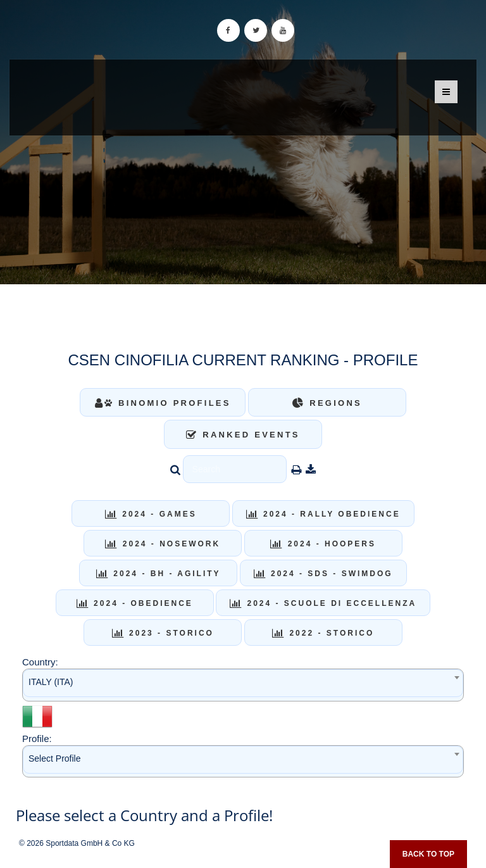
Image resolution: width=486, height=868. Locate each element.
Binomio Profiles (163, 403)
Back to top (428, 854)
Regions (327, 403)
